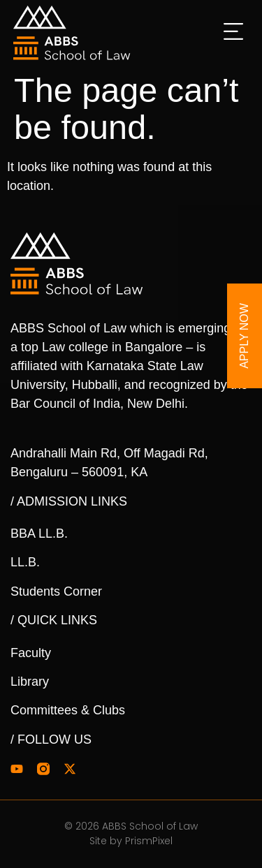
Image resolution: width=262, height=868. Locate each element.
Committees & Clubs (68, 710)
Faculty (31, 653)
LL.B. (25, 562)
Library (30, 682)
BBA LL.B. (39, 534)
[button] (234, 33)
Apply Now (244, 336)
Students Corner (56, 591)
